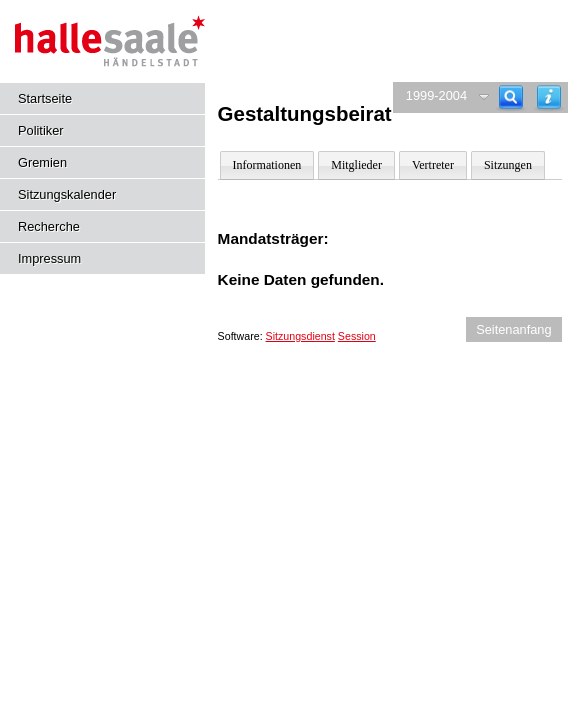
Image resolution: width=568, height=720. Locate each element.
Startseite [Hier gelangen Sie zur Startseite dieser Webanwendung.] (45, 98)
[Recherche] (511, 97)
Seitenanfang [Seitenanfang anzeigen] (513, 329)
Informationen (267, 165)
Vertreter (433, 165)
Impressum (49, 258)
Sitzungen (508, 165)
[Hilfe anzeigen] (549, 97)
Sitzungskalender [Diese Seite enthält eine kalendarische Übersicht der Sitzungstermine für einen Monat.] (67, 194)
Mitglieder (356, 165)
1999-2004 (436, 95)
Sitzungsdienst (300, 336)
